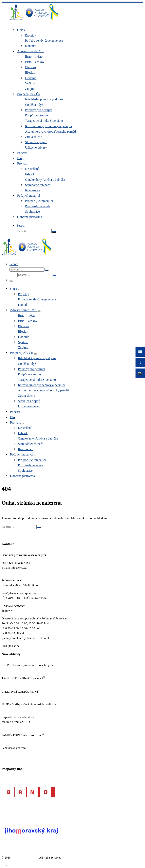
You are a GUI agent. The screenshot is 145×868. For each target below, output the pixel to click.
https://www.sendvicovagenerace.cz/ (23, 753)
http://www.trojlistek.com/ (17, 683)
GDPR (6, 761)
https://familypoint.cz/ (15, 740)
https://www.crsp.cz (13, 670)
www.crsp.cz (9, 572)
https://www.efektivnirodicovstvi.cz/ (23, 696)
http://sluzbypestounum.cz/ (18, 709)
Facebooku (27, 646)
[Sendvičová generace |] (33, 21)
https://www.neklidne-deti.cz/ (19, 727)
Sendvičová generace (24, 858)
